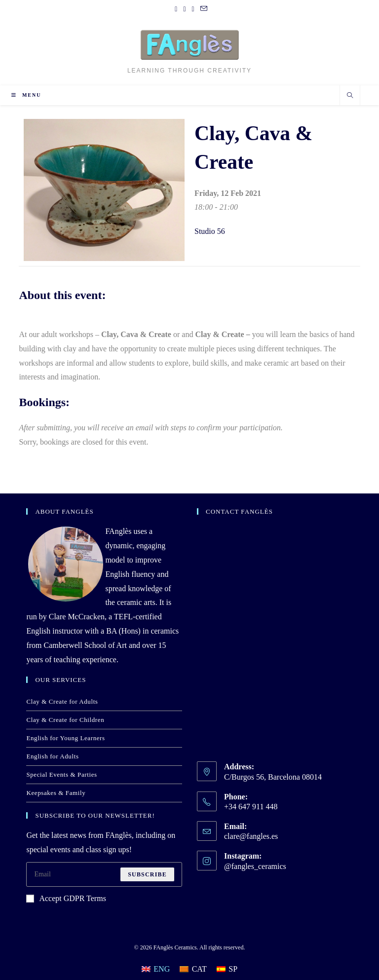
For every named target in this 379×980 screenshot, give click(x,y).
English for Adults (52, 756)
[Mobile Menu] (26, 95)
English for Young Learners (65, 738)
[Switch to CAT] (193, 969)
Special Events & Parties (61, 774)
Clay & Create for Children (65, 720)
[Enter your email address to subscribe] (104, 874)
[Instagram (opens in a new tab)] (193, 9)
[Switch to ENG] (156, 969)
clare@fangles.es (251, 836)
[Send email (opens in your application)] (202, 9)
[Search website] (350, 96)
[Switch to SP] (227, 969)
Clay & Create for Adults (62, 701)
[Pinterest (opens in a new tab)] (184, 9)
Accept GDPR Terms (66, 898)
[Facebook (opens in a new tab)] (176, 9)
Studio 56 (210, 231)
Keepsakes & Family (56, 793)
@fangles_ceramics (255, 866)
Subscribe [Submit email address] (147, 874)
